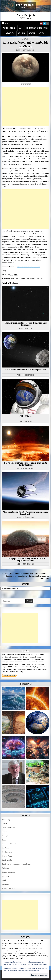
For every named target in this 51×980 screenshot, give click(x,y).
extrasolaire (30, 279)
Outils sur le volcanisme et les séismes (17, 864)
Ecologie (5, 836)
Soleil (4, 880)
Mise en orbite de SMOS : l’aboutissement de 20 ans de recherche (25, 513)
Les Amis (5, 848)
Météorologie (7, 852)
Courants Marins (8, 828)
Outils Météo (7, 860)
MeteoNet (42, 33)
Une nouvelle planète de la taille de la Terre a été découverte (26, 324)
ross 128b (39, 279)
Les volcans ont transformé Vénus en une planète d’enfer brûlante (25, 464)
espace (13, 279)
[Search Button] (48, 23)
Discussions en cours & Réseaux (37, 28)
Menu (7, 23)
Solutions (22, 33)
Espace (26, 39)
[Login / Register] (44, 23)
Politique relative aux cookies (28, 971)
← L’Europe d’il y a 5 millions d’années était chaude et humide (24, 574)
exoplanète (20, 279)
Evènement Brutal (9, 844)
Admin (19, 50)
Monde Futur (7, 856)
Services (5, 876)
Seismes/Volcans (8, 872)
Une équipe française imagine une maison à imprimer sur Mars (26, 559)
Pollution (5, 868)
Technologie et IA (9, 888)
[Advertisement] (26, 106)
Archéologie (7, 820)
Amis (21, 28)
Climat (4, 824)
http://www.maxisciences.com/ (29, 267)
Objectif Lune (25, 416)
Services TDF (10, 33)
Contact (32, 33)
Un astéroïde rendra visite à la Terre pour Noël (25, 369)
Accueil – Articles (9, 28)
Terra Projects (25, 5)
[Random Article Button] (41, 23)
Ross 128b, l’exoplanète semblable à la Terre (25, 44)
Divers (5, 832)
